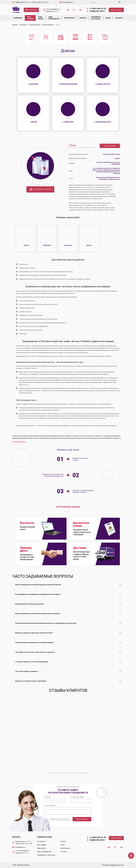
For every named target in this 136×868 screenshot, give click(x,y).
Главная (15, 25)
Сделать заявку (110, 146)
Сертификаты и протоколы (46, 855)
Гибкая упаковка (48, 25)
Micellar (89, 245)
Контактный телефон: (78, 797)
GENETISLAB (47, 245)
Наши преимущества (54, 18)
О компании (18, 18)
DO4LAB (26, 245)
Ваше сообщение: (50, 805)
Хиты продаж (30, 18)
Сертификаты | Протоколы (96, 18)
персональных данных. (63, 820)
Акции (108, 18)
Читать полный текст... (19, 442)
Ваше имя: (48, 797)
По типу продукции (35, 25)
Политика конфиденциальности (113, 865)
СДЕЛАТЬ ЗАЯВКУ (116, 10)
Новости (83, 18)
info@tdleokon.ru (68, 2)
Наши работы (41, 18)
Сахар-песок (68, 245)
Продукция (23, 25)
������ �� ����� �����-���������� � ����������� (68, 773)
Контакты (119, 18)
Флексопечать (70, 18)
